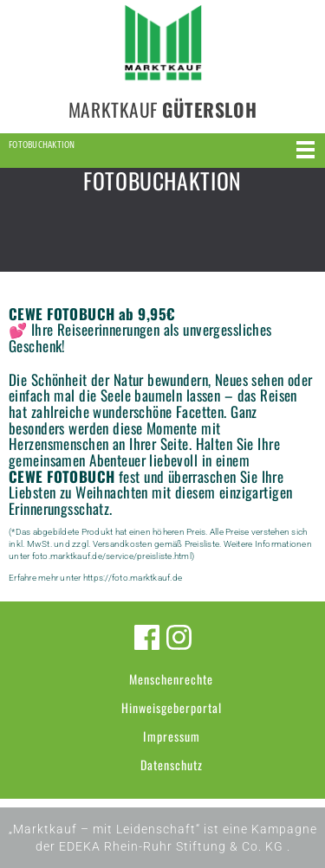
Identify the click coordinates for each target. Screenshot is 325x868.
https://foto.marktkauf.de (133, 578)
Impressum (172, 736)
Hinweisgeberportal (172, 707)
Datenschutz (172, 765)
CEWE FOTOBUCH (62, 476)
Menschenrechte (171, 679)
